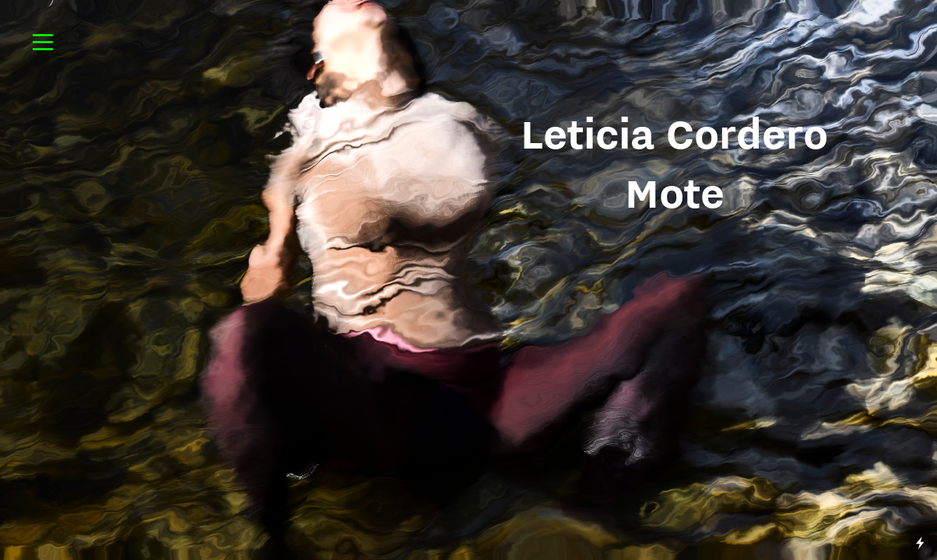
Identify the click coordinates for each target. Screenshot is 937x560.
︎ (43, 43)
